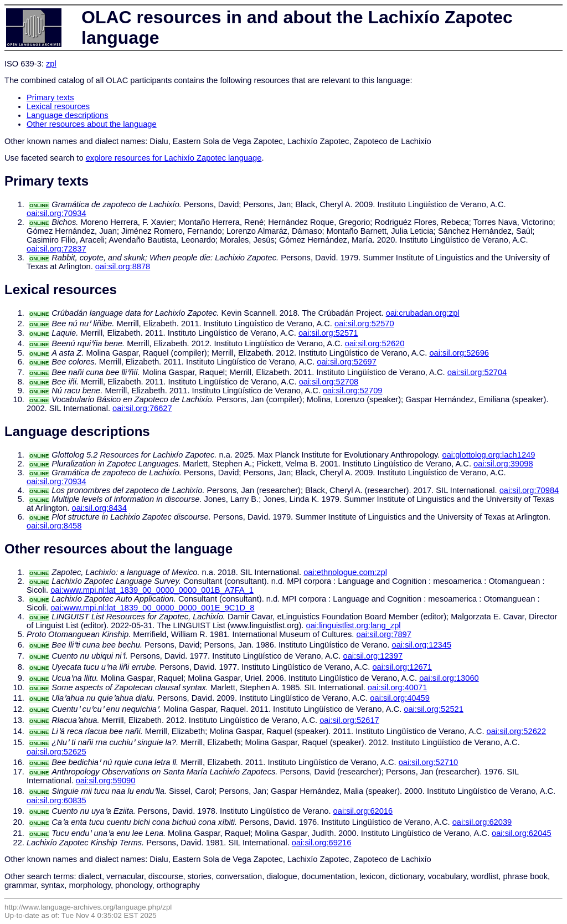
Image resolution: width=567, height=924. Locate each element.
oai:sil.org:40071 (398, 687)
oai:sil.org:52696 (459, 353)
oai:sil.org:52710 (429, 762)
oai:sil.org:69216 (322, 843)
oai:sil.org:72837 (56, 249)
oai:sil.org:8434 (99, 508)
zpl (51, 64)
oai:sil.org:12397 (373, 656)
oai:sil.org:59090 (106, 781)
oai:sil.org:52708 (329, 382)
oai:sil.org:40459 (400, 698)
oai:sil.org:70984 (529, 490)
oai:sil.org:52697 (347, 362)
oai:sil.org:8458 (54, 526)
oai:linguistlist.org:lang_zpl (354, 625)
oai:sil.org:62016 (363, 811)
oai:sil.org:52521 (434, 709)
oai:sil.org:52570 (364, 324)
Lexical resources (58, 106)
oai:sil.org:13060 (449, 678)
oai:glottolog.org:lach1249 (489, 455)
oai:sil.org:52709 (353, 391)
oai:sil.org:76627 (142, 408)
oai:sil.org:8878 (123, 266)
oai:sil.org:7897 (384, 634)
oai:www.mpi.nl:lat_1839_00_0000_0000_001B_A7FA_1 (152, 590)
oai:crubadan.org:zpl (423, 313)
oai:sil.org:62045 (522, 833)
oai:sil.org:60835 (56, 800)
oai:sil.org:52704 (477, 372)
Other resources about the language (92, 124)
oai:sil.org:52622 (517, 731)
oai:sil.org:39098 (503, 464)
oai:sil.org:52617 (349, 720)
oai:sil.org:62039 (482, 822)
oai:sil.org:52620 (375, 343)
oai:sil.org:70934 (56, 213)
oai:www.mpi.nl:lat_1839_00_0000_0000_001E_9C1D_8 (152, 608)
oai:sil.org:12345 (422, 645)
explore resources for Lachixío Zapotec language (174, 158)
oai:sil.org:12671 (402, 667)
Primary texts (50, 97)
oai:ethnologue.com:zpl (345, 572)
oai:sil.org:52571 (328, 333)
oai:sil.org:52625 (56, 752)
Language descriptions (68, 115)
